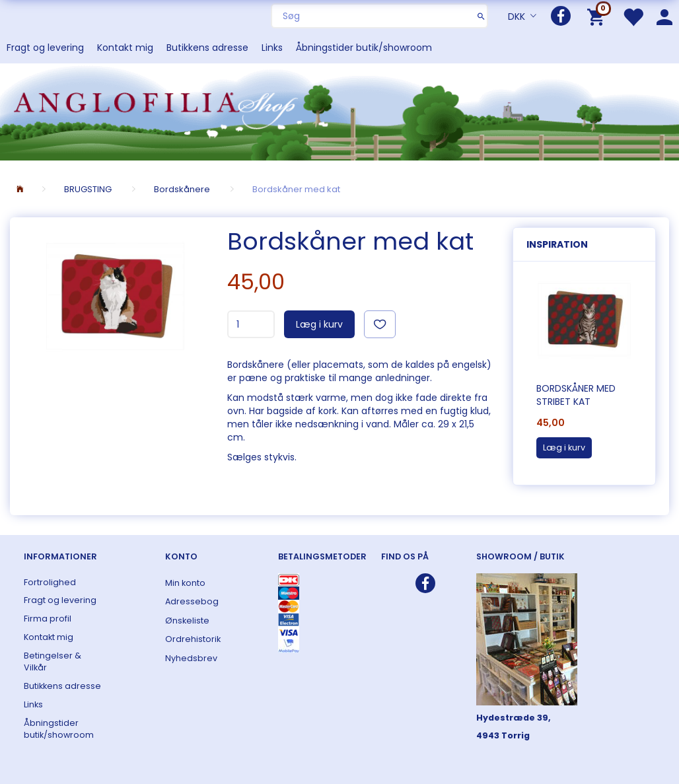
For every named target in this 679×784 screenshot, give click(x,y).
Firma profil (48, 619)
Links (272, 48)
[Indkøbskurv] (598, 16)
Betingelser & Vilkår (53, 661)
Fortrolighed (50, 582)
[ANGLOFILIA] (339, 111)
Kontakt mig (125, 48)
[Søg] (481, 16)
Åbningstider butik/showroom (364, 48)
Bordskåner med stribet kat (576, 395)
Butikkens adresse (207, 48)
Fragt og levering (45, 48)
